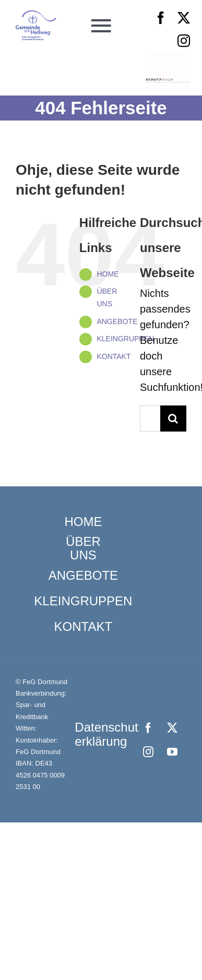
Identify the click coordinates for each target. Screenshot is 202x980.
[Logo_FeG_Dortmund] (36, 16)
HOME (108, 274)
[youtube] (172, 752)
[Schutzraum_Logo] (168, 83)
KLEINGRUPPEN (125, 339)
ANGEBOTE (117, 321)
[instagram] (184, 41)
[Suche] (173, 419)
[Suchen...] (150, 419)
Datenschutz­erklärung (111, 734)
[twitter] (184, 18)
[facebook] (161, 18)
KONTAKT (114, 356)
